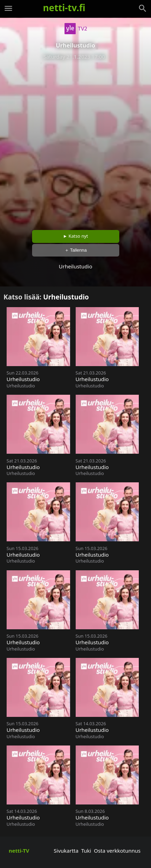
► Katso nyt (76, 236)
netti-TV (19, 851)
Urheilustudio (66, 297)
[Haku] (143, 8)
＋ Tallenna (76, 250)
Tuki (86, 851)
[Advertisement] (75, 143)
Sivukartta (66, 851)
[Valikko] (8, 8)
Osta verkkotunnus (117, 851)
